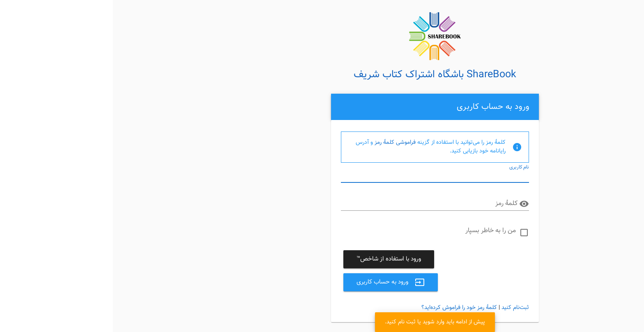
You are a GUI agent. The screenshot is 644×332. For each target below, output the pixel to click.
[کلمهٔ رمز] (316, 204)
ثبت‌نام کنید (402, 308)
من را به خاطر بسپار (378, 231)
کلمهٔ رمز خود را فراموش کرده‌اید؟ (346, 308)
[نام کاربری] (322, 176)
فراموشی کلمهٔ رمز (282, 143)
